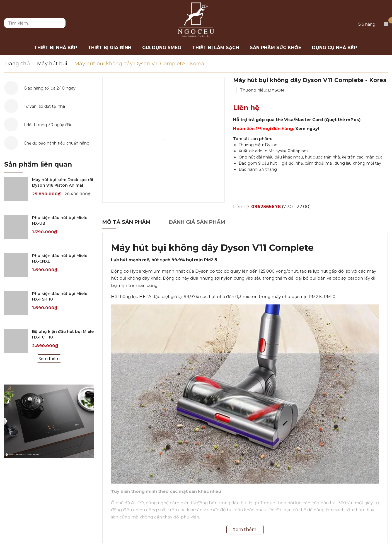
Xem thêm (49, 359)
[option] (164, 140)
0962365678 (266, 207)
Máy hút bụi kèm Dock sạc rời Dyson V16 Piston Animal (63, 182)
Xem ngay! (307, 129)
